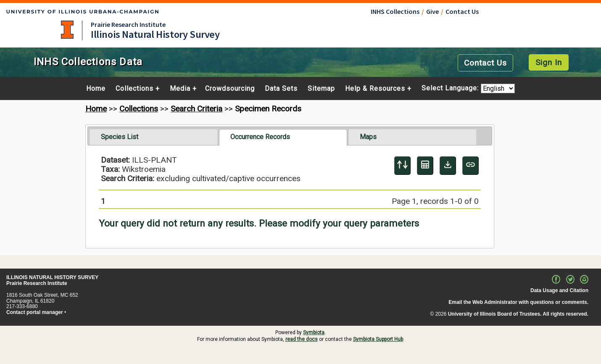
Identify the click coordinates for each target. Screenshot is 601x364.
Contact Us (462, 11)
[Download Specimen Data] (448, 166)
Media (180, 89)
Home (96, 89)
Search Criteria (196, 109)
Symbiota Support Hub (378, 339)
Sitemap (321, 89)
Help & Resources (375, 89)
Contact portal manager (35, 312)
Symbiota (314, 332)
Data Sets (281, 89)
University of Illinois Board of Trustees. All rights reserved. (518, 314)
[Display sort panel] (402, 166)
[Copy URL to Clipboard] (471, 166)
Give (432, 11)
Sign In (549, 62)
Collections (134, 89)
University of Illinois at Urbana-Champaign (67, 30)
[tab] (154, 137)
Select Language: (451, 88)
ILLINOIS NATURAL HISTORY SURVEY (52, 277)
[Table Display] (425, 166)
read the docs (302, 339)
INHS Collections (395, 11)
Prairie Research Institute (128, 24)
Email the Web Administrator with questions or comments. (518, 302)
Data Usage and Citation (559, 290)
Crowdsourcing (230, 89)
